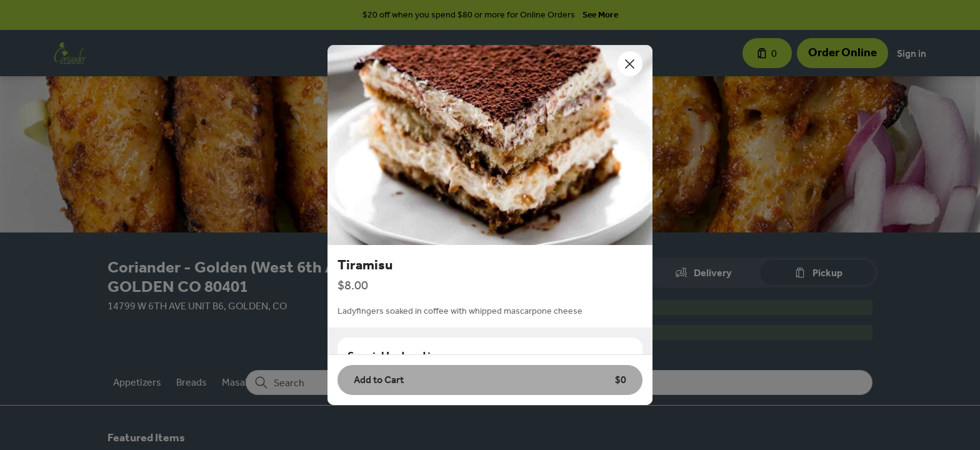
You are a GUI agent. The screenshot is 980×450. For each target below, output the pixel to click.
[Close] (630, 64)
